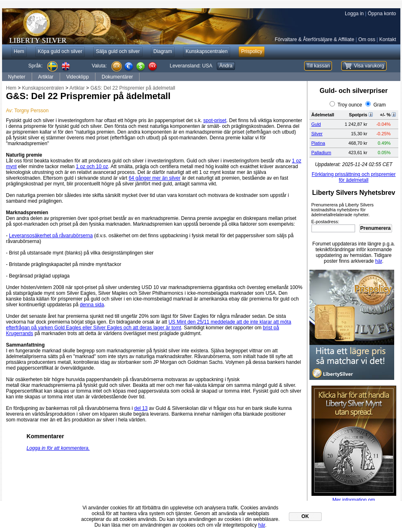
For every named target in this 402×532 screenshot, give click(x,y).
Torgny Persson (31, 111)
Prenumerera (375, 228)
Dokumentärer (117, 77)
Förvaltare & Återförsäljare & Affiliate (315, 39)
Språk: (36, 66)
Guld (316, 124)
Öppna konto (382, 14)
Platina (318, 143)
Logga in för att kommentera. (58, 448)
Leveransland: (191, 66)
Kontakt (388, 39)
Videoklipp (78, 77)
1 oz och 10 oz (92, 167)
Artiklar (46, 77)
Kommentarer (45, 436)
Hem (11, 88)
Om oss (367, 39)
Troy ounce (350, 105)
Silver (317, 134)
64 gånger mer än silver (155, 178)
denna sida (92, 305)
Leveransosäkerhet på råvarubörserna (51, 236)
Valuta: (99, 66)
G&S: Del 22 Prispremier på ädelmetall (133, 88)
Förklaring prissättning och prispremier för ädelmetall (353, 177)
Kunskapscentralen (43, 88)
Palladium (321, 153)
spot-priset (215, 120)
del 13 (141, 408)
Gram (380, 105)
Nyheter (17, 77)
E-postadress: (325, 222)
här (379, 261)
